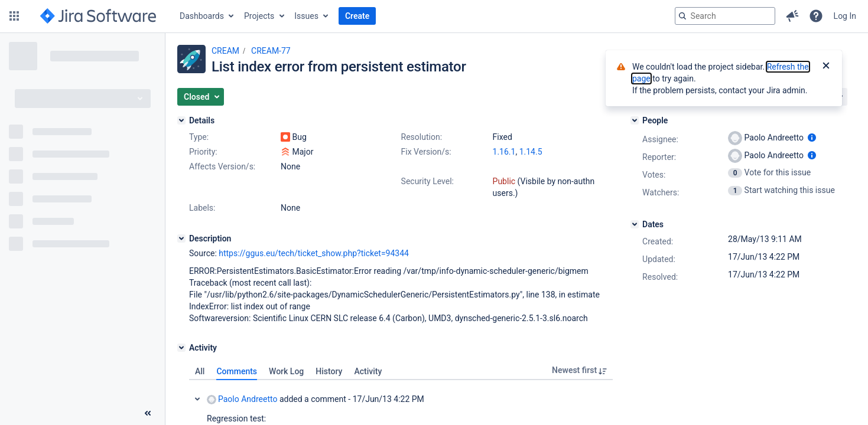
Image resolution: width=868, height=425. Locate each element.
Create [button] (357, 16)
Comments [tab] (237, 371)
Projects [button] (259, 16)
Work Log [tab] (286, 371)
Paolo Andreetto (242, 399)
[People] (635, 120)
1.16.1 (504, 152)
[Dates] (635, 224)
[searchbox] (725, 16)
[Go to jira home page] (98, 16)
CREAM (225, 51)
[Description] (181, 238)
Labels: (202, 208)
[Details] (181, 120)
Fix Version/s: (426, 152)
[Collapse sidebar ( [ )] (148, 413)
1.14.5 (531, 152)
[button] (14, 16)
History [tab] (329, 371)
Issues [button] (306, 16)
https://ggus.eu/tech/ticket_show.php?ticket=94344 (314, 253)
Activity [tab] (368, 371)
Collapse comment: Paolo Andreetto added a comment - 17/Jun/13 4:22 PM (197, 399)
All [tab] (200, 371)
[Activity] (181, 348)
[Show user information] (812, 138)
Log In (845, 16)
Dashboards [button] (202, 16)
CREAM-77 (271, 51)
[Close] (826, 67)
